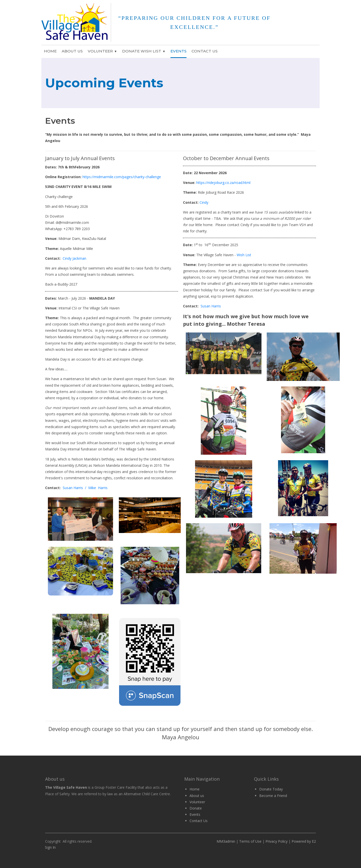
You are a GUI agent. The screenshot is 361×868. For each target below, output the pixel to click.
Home (50, 51)
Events (178, 51)
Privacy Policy (277, 841)
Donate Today (271, 789)
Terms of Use (250, 841)
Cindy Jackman (74, 258)
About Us (72, 51)
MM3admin (226, 841)
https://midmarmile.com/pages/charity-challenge (122, 177)
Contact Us (205, 51)
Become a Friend (273, 796)
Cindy (204, 202)
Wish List (244, 255)
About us (197, 796)
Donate (196, 808)
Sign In (50, 847)
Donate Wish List (142, 51)
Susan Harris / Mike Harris (85, 488)
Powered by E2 (303, 841)
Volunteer (100, 51)
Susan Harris (211, 306)
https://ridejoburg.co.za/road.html (223, 183)
